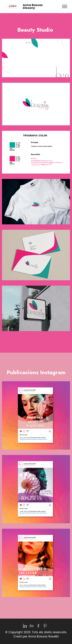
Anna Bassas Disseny (33, 6)
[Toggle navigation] (65, 6)
